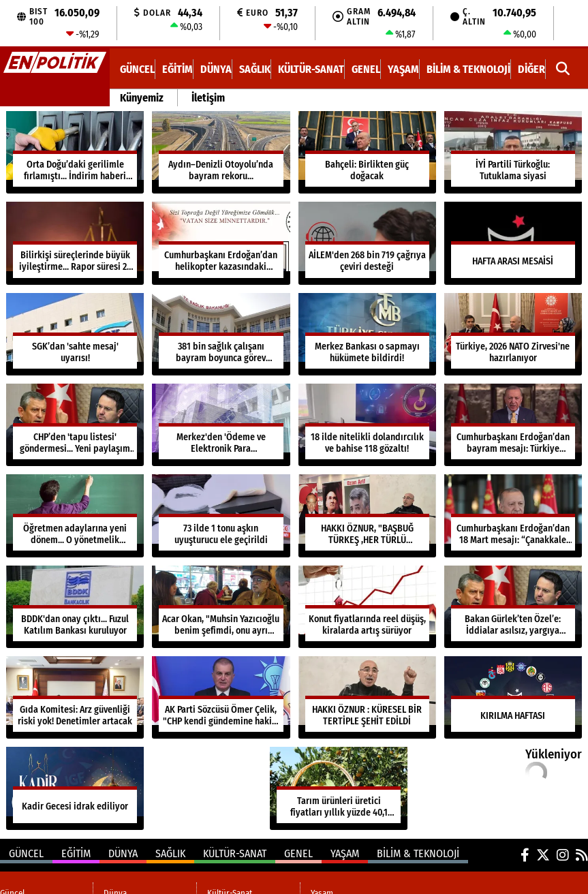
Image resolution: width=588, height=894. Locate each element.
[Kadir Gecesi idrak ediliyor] (75, 788)
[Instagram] (563, 855)
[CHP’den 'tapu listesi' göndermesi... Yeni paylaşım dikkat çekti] (75, 425)
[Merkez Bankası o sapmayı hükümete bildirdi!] (367, 334)
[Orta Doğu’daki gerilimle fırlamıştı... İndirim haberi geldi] (75, 152)
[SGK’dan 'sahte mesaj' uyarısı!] (75, 334)
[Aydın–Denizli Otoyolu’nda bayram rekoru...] (221, 152)
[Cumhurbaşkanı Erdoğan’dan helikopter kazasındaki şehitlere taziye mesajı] (221, 243)
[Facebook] (525, 855)
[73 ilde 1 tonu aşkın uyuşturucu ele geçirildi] (221, 515)
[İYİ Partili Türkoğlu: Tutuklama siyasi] (513, 152)
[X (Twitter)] (543, 855)
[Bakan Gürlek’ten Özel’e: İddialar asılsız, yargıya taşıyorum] (513, 607)
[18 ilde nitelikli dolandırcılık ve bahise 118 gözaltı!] (367, 425)
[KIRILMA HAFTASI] (513, 697)
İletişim (208, 98)
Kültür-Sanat (311, 69)
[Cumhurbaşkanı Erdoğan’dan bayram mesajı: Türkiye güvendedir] (513, 425)
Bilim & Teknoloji (468, 69)
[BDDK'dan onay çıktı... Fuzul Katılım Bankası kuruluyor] (75, 607)
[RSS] (582, 855)
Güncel (137, 69)
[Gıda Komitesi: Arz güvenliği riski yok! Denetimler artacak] (75, 697)
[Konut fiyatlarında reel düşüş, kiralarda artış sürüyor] (367, 607)
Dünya (216, 69)
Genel (366, 69)
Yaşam (403, 69)
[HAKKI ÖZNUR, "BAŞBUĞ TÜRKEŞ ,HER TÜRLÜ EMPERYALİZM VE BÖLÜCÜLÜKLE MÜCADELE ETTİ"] (367, 515)
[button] (563, 69)
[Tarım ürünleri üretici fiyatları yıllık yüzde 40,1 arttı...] (339, 788)
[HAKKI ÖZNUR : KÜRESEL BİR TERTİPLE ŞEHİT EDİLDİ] (367, 697)
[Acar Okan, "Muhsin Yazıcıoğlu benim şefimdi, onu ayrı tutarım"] (221, 607)
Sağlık (255, 69)
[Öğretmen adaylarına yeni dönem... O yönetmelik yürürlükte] (75, 515)
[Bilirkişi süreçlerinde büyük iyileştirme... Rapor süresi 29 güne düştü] (75, 243)
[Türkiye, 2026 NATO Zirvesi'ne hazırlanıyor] (513, 334)
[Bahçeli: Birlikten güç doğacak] (367, 152)
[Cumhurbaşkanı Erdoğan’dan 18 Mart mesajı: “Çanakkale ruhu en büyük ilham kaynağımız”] (513, 515)
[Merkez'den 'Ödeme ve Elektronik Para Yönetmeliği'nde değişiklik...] (221, 425)
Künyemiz (142, 98)
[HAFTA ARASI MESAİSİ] (513, 243)
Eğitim (177, 69)
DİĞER (531, 69)
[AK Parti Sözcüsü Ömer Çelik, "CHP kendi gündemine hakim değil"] (221, 697)
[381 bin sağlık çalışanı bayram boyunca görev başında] (221, 334)
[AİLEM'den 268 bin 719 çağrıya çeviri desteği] (367, 243)
